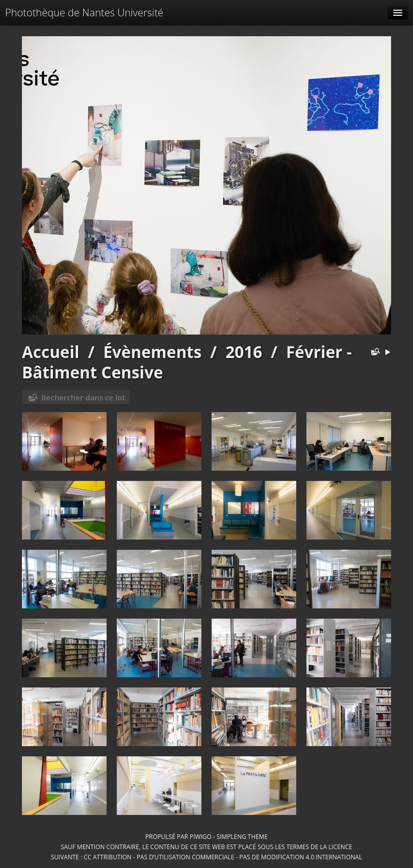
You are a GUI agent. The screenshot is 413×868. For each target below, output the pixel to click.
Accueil (51, 352)
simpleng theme (242, 836)
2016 (244, 352)
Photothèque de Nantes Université (84, 12)
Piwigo (201, 836)
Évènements (152, 352)
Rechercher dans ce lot (83, 397)
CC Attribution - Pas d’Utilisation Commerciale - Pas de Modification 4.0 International (223, 857)
